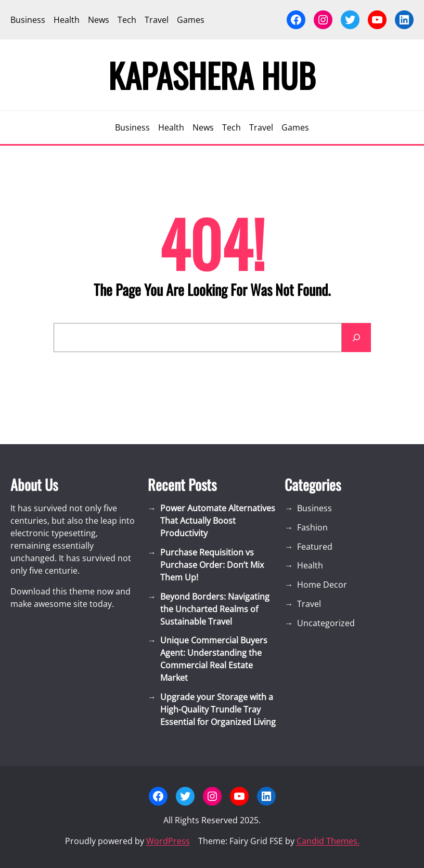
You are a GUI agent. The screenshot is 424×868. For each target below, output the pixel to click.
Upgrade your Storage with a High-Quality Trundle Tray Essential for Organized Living (218, 709)
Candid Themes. (328, 841)
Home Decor (322, 585)
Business (314, 508)
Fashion (312, 527)
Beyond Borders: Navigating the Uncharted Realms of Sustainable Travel (215, 609)
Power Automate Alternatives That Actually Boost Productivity (218, 521)
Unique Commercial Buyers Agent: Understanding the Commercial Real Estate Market (214, 659)
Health (310, 565)
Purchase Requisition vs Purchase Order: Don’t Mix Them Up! (212, 565)
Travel (309, 604)
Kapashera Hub (212, 75)
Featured (315, 547)
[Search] (356, 338)
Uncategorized (326, 623)
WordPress (168, 841)
